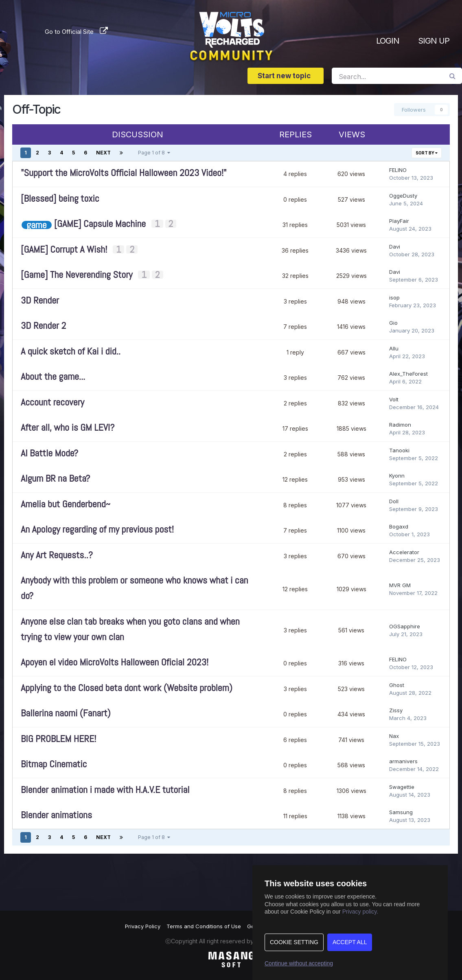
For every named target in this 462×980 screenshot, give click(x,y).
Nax (394, 736)
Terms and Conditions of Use (204, 926)
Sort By (427, 153)
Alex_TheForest (408, 374)
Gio (393, 323)
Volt (394, 399)
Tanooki (399, 450)
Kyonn (397, 476)
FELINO (398, 170)
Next (103, 153)
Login (388, 41)
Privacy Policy (143, 926)
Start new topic (286, 76)
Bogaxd (399, 526)
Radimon (400, 425)
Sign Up (434, 41)
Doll (394, 501)
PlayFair (399, 221)
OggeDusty (403, 196)
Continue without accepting (299, 963)
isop (394, 297)
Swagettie (402, 787)
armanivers (403, 761)
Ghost (397, 685)
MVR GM (400, 585)
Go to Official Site (69, 31)
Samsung (401, 812)
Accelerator (404, 552)
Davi (395, 247)
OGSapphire (405, 626)
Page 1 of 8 (154, 153)
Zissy (396, 710)
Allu (394, 348)
